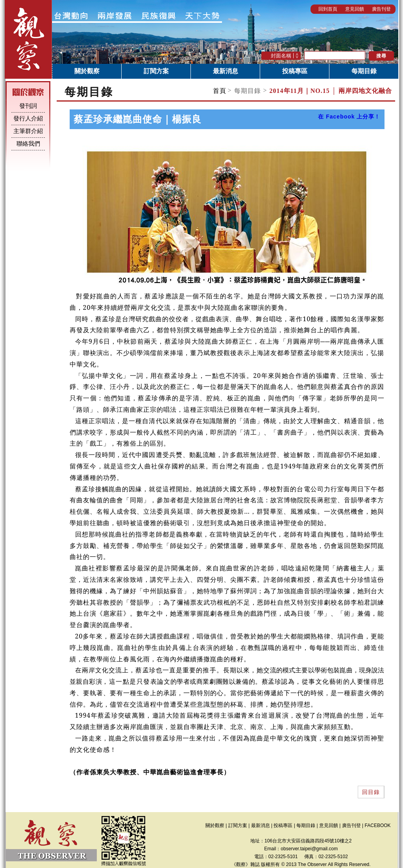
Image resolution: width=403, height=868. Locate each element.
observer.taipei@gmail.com (309, 849)
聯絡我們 (28, 144)
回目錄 (371, 792)
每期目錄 (364, 71)
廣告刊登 (381, 9)
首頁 (220, 91)
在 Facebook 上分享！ (349, 117)
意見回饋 (355, 9)
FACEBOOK (378, 825)
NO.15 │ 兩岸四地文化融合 (331, 91)
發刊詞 (28, 106)
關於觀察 (87, 71)
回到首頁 (328, 9)
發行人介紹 (28, 118)
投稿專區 (295, 71)
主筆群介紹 (28, 131)
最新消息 (226, 71)
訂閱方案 (156, 71)
